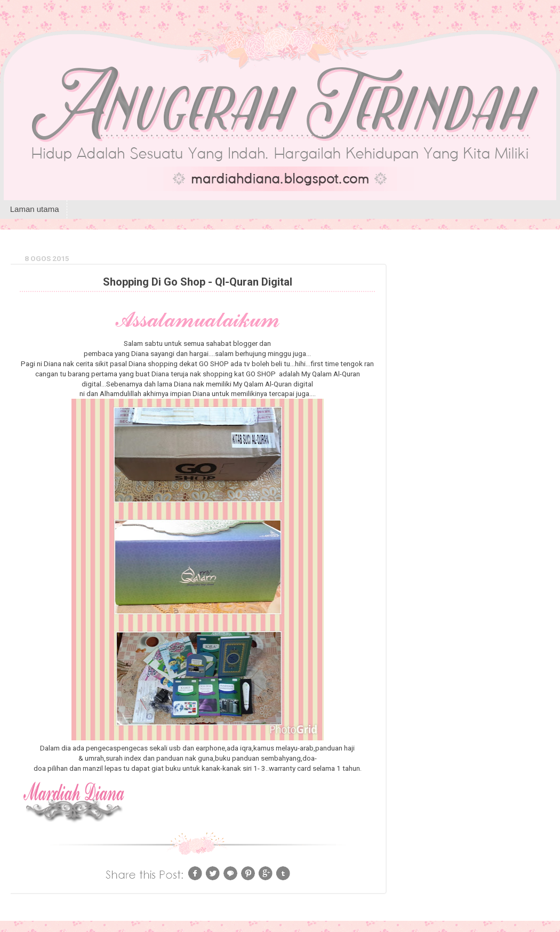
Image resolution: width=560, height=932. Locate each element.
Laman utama (35, 209)
